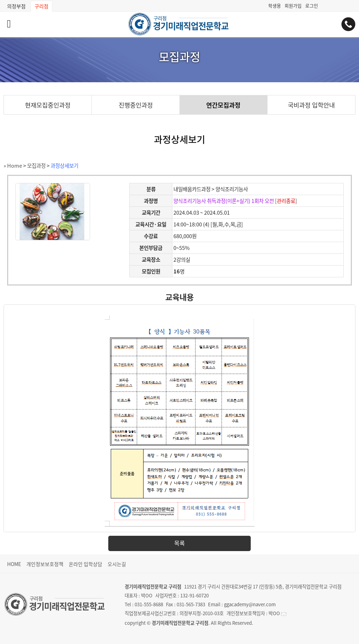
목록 (179, 543)
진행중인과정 (136, 105)
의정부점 (16, 6)
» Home (13, 166)
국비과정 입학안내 (311, 105)
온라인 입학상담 (85, 564)
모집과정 (36, 166)
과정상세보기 (64, 166)
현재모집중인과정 (48, 105)
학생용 (275, 6)
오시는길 (117, 564)
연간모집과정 (223, 105)
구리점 (41, 6)
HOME (14, 564)
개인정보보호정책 (45, 564)
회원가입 (293, 6)
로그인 (312, 6)
